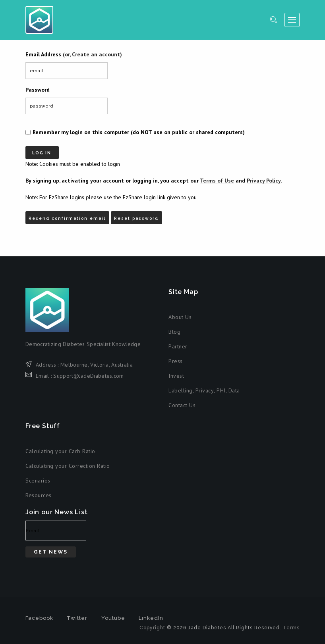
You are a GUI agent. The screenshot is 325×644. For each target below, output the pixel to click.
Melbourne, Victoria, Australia (97, 362)
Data (234, 388)
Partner (178, 344)
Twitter (77, 616)
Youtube (113, 616)
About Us (180, 315)
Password (38, 90)
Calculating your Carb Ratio (60, 449)
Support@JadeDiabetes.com (88, 373)
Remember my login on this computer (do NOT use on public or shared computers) (139, 132)
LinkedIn (151, 616)
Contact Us (182, 403)
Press (176, 359)
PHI (221, 388)
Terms (291, 625)
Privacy (205, 388)
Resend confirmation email (70, 214)
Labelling (181, 388)
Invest (176, 373)
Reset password (143, 214)
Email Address (74, 54)
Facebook (39, 616)
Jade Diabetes (39, 20)
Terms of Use (217, 179)
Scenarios (38, 478)
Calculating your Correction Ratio (68, 463)
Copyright (152, 625)
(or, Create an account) (92, 54)
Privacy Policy (264, 179)
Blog (174, 329)
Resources (39, 493)
